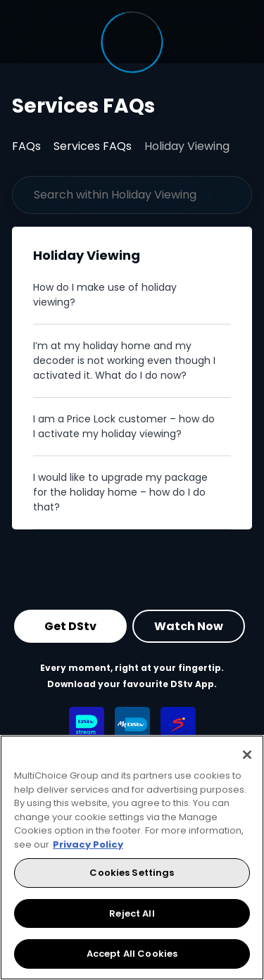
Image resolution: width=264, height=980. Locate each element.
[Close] (247, 755)
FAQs (26, 146)
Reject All (132, 913)
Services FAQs (93, 146)
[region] (132, 857)
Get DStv (70, 626)
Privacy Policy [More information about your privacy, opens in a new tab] (88, 844)
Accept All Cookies (132, 954)
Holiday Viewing (187, 146)
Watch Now (189, 626)
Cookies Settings (132, 873)
